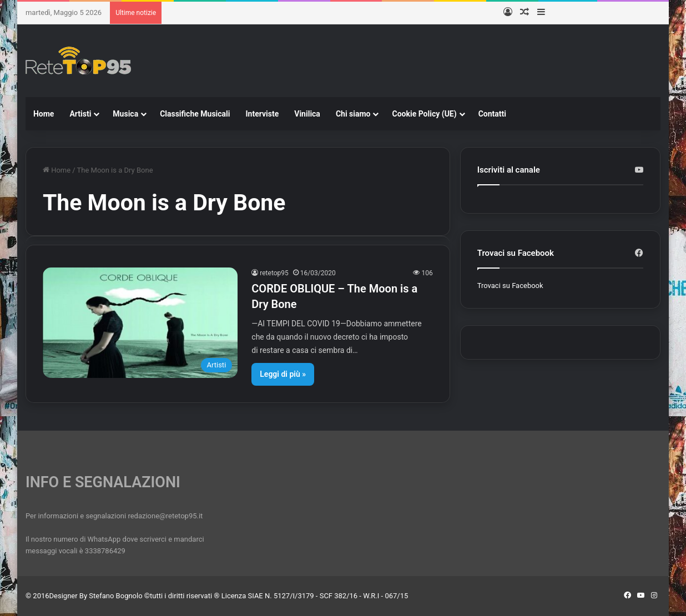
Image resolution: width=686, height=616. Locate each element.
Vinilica (307, 114)
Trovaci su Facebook (510, 286)
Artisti (80, 114)
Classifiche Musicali (195, 114)
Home (44, 114)
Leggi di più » (283, 374)
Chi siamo (353, 114)
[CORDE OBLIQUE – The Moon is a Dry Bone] (140, 322)
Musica (125, 114)
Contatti (492, 114)
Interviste (262, 114)
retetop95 (274, 273)
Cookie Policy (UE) (424, 114)
